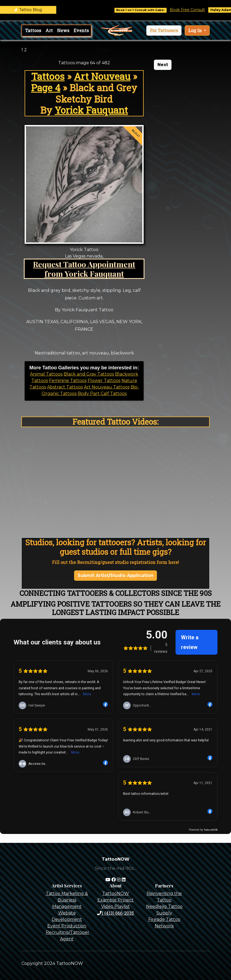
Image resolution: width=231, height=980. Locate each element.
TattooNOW (116, 893)
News (63, 30)
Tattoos (33, 30)
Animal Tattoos (46, 374)
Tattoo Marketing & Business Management (67, 900)
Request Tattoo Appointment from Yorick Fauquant (84, 269)
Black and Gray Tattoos (89, 374)
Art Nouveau (102, 76)
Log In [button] (196, 30)
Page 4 (46, 88)
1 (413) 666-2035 (116, 913)
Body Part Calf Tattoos (102, 393)
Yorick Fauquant (91, 110)
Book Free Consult (192, 10)
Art (49, 30)
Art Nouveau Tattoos (107, 387)
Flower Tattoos (104, 381)
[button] (164, 31)
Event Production (67, 926)
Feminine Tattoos (68, 381)
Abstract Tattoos (65, 387)
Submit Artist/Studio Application (116, 575)
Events (81, 30)
